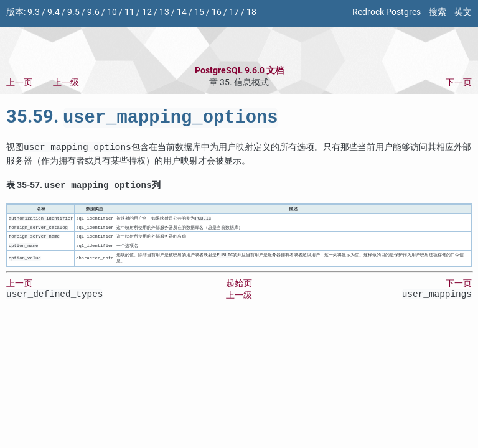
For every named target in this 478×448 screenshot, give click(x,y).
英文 (463, 12)
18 (251, 12)
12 (147, 12)
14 (182, 12)
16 (217, 12)
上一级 (66, 82)
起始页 (239, 287)
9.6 (93, 12)
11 (129, 12)
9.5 (73, 12)
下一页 (459, 82)
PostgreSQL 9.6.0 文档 (239, 71)
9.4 (54, 12)
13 (164, 12)
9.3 (34, 12)
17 (234, 12)
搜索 (438, 12)
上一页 (19, 82)
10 (112, 12)
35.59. (142, 119)
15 (199, 12)
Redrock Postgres (387, 12)
